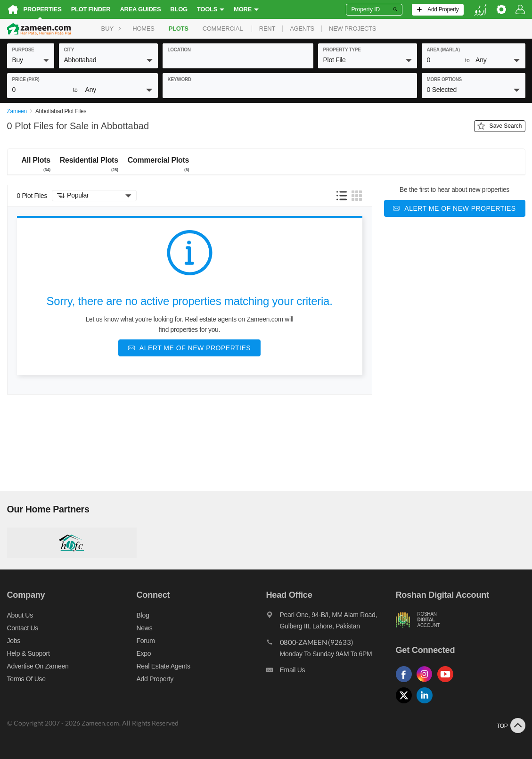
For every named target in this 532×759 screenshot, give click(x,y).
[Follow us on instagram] (427, 682)
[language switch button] (480, 10)
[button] (31, 60)
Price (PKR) (26, 79)
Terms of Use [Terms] (26, 679)
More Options (445, 79)
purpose (23, 50)
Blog (179, 9)
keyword (180, 79)
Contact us (23, 628)
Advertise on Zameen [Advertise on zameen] (38, 666)
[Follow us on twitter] (406, 704)
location (179, 50)
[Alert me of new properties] (189, 348)
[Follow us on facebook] (406, 682)
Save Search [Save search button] (500, 126)
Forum (146, 641)
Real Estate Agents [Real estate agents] (164, 666)
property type (342, 50)
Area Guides (140, 9)
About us (20, 615)
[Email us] (331, 672)
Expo (144, 653)
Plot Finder (91, 9)
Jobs (14, 641)
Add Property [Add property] (155, 679)
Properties (43, 9)
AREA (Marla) (443, 50)
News (145, 628)
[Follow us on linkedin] (427, 704)
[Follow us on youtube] (448, 682)
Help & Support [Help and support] (29, 653)
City (69, 50)
